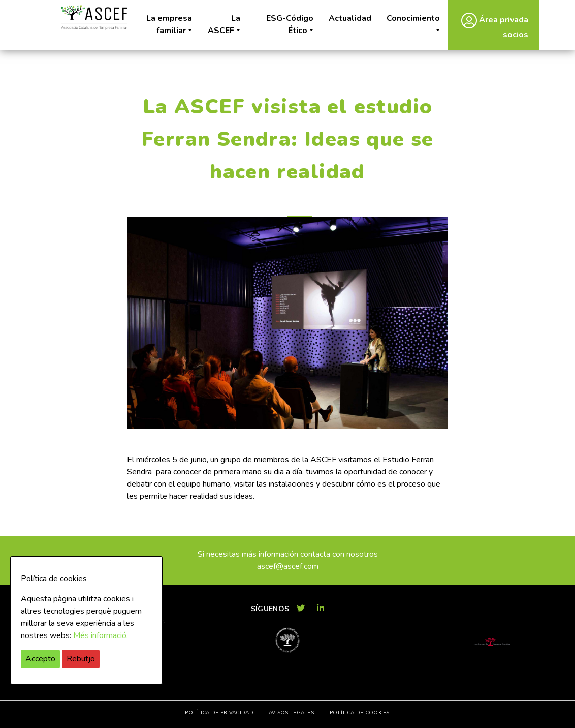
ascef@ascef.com (288, 566)
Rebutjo (81, 659)
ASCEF (94, 18)
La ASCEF (224, 24)
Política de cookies (360, 713)
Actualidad (350, 18)
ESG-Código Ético (290, 24)
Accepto (40, 659)
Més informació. (101, 635)
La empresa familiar (169, 24)
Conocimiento (413, 18)
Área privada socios (495, 26)
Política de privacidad (219, 713)
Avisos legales (291, 713)
